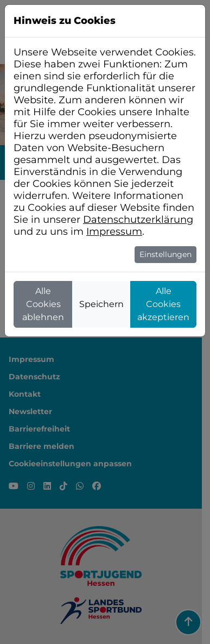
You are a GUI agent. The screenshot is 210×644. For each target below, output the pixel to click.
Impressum (114, 232)
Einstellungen (166, 254)
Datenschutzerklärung (138, 220)
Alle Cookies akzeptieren (163, 304)
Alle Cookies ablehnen (43, 304)
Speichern (101, 304)
